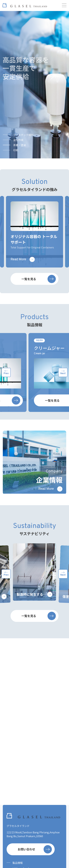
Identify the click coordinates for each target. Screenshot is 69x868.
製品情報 (18, 863)
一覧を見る (39, 291)
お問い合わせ (35, 849)
